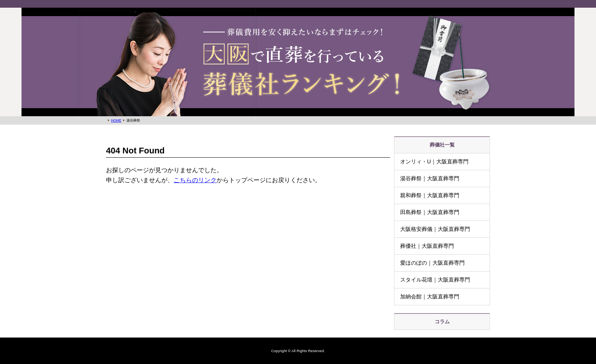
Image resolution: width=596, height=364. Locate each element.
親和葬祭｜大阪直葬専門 (430, 195)
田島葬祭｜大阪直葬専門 (430, 212)
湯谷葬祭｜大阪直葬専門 (430, 178)
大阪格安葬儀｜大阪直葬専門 (435, 229)
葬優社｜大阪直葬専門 (427, 246)
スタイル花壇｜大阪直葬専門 (435, 280)
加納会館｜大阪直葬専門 (430, 296)
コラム (442, 322)
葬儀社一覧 (442, 145)
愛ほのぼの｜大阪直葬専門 (432, 263)
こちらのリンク (195, 180)
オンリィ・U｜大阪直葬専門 (434, 161)
